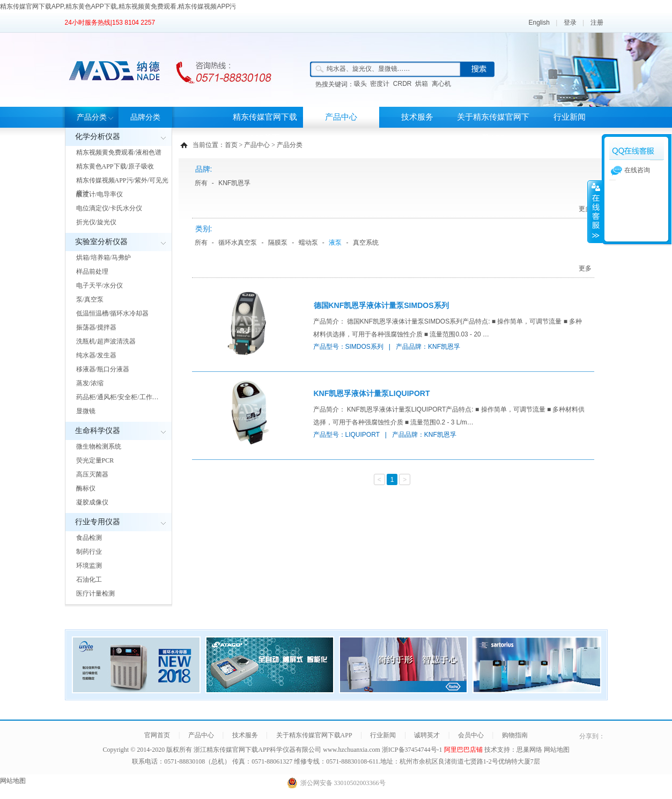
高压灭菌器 (92, 474)
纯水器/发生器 (96, 355)
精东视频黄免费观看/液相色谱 (119, 152)
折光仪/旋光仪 (96, 222)
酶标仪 (86, 488)
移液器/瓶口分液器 (103, 369)
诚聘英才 (427, 735)
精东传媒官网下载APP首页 (265, 127)
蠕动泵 (308, 243)
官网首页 (157, 735)
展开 (595, 211)
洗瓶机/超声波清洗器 (106, 341)
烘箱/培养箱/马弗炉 (104, 258)
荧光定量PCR (95, 460)
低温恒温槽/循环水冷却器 (112, 313)
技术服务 (417, 117)
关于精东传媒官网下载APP (493, 127)
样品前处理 (92, 272)
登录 (570, 23)
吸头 (360, 84)
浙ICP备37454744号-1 (413, 750)
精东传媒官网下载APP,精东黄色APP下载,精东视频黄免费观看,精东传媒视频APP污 (118, 6)
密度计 (380, 84)
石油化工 (89, 580)
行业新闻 (570, 117)
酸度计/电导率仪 (99, 194)
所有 (201, 183)
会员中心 (471, 735)
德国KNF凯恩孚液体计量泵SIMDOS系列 (381, 305)
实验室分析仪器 (101, 242)
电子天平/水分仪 (99, 285)
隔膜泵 (278, 243)
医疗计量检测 (95, 593)
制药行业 (89, 552)
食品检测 (89, 538)
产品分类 (92, 117)
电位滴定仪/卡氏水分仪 (109, 208)
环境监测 (89, 566)
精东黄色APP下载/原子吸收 (115, 166)
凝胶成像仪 (92, 502)
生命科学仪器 (98, 431)
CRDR (403, 84)
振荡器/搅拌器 (96, 327)
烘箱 (422, 84)
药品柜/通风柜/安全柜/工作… (117, 397)
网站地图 (557, 750)
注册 (597, 23)
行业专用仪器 (98, 522)
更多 (585, 209)
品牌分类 (145, 117)
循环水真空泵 (238, 243)
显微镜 (86, 411)
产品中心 (341, 117)
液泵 (335, 243)
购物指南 (515, 735)
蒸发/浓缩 (90, 383)
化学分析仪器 (98, 137)
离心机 (441, 84)
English (539, 23)
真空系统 (366, 243)
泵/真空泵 (90, 299)
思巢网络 (529, 750)
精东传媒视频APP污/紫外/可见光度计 (123, 187)
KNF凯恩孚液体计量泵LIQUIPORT (372, 393)
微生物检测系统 (99, 446)
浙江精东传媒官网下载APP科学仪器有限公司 (257, 750)
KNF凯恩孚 (234, 183)
